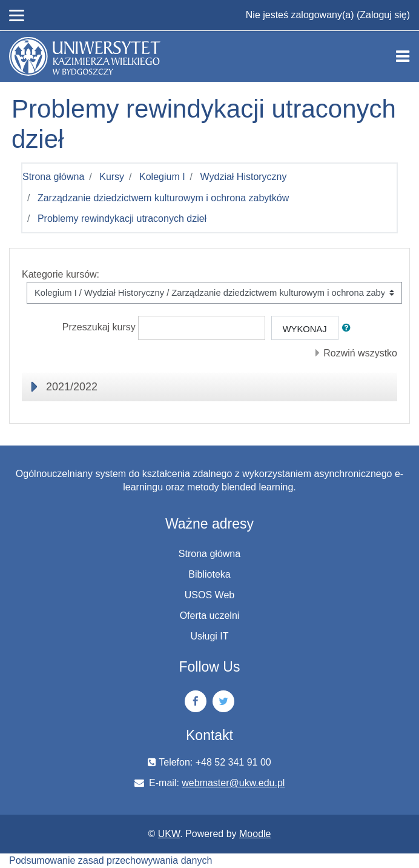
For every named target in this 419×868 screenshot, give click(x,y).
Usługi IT (209, 636)
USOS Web (209, 595)
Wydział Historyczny (244, 177)
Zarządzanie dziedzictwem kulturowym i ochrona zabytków (163, 198)
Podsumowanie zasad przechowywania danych (111, 860)
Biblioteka (209, 574)
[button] (349, 328)
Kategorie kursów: (61, 274)
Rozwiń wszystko (360, 353)
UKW (169, 834)
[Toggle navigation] (403, 56)
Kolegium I (162, 177)
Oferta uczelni (210, 616)
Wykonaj (305, 329)
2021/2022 (72, 387)
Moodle (255, 834)
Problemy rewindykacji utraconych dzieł (122, 219)
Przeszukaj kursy (99, 327)
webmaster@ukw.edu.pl (233, 783)
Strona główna (53, 177)
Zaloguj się (383, 15)
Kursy (112, 177)
